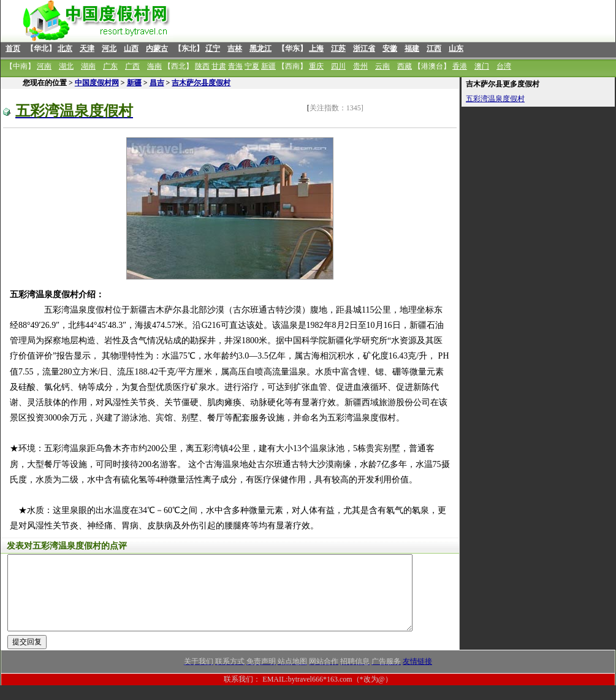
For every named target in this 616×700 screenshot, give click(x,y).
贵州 (360, 66)
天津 (87, 48)
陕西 (202, 66)
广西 (132, 66)
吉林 (235, 48)
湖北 (66, 66)
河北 (109, 48)
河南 (44, 66)
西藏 (405, 66)
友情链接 (417, 676)
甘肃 (219, 66)
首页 (13, 48)
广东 (110, 66)
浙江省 (364, 48)
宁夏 (252, 66)
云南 (382, 66)
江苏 (338, 48)
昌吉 (157, 83)
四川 (338, 66)
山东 (456, 48)
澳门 (482, 66)
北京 (65, 48)
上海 (316, 48)
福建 (412, 48)
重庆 (316, 66)
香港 (460, 66)
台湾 (504, 66)
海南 (154, 66)
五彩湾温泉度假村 (495, 99)
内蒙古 (157, 48)
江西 (434, 48)
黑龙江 (260, 48)
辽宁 (213, 48)
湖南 (88, 66)
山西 (131, 48)
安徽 (390, 48)
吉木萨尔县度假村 (201, 83)
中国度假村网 (97, 83)
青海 (235, 66)
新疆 (268, 66)
